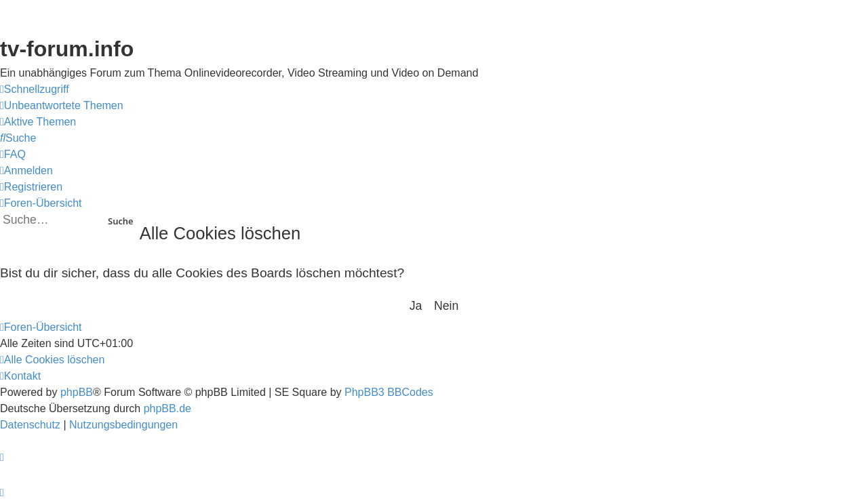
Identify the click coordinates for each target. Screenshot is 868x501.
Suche (121, 221)
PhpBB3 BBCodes (389, 392)
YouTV (723, 150)
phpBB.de (167, 408)
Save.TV (727, 95)
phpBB (77, 392)
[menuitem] (62, 106)
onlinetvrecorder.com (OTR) (778, 122)
